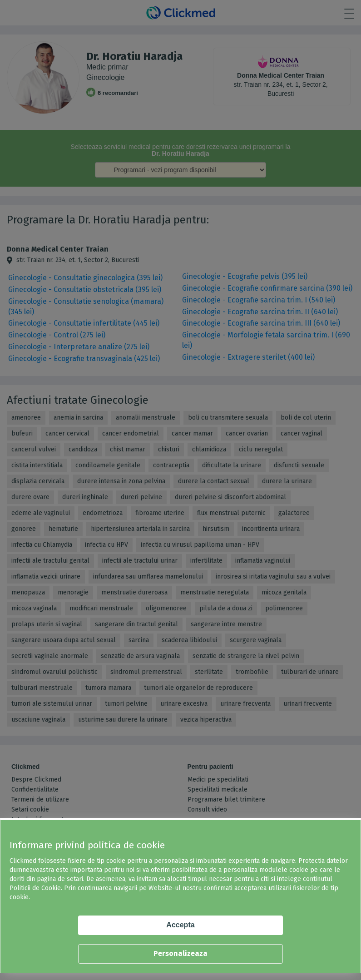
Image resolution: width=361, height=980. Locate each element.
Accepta (180, 925)
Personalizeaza (180, 953)
